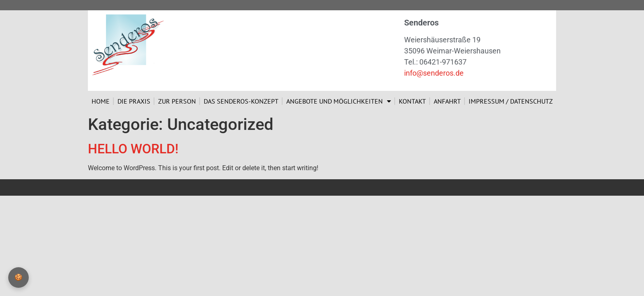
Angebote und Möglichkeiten (339, 101)
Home (101, 101)
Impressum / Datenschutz (511, 101)
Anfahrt (447, 101)
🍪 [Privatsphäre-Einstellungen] (18, 277)
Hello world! (133, 149)
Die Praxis (134, 101)
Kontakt (412, 101)
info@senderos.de (434, 73)
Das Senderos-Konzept (241, 101)
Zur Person (177, 101)
